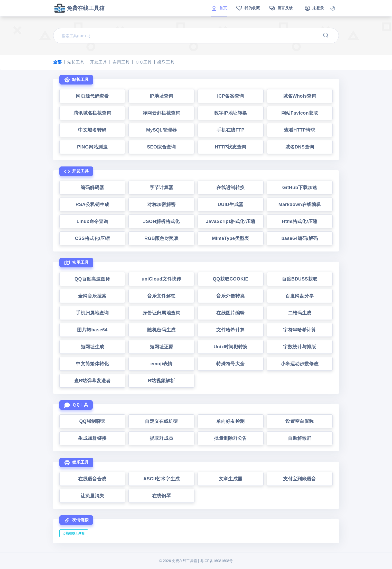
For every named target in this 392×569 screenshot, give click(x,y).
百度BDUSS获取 (300, 279)
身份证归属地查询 (161, 313)
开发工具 (99, 62)
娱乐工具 (166, 62)
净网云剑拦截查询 (161, 113)
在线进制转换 (230, 188)
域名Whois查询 (300, 96)
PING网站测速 (92, 147)
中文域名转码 (92, 130)
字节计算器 (162, 188)
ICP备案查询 (231, 96)
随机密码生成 (161, 330)
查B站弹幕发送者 (92, 381)
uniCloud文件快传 (161, 279)
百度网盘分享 (300, 296)
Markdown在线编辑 (300, 204)
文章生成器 (231, 479)
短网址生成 (92, 347)
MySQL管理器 (161, 130)
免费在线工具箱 (80, 8)
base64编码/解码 (300, 238)
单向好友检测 (230, 421)
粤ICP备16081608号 (217, 561)
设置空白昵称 (300, 421)
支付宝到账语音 (300, 479)
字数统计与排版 (300, 347)
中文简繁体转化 (92, 364)
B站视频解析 (161, 381)
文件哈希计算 (230, 330)
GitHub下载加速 (300, 188)
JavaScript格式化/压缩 (231, 221)
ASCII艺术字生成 (162, 479)
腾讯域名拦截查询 (92, 113)
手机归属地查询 (92, 313)
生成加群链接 (92, 438)
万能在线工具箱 (74, 533)
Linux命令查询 (92, 221)
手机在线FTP (231, 130)
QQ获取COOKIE (231, 279)
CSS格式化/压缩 (92, 238)
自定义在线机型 (161, 421)
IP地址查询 (161, 96)
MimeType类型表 (231, 238)
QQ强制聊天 (92, 421)
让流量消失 (92, 496)
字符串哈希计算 (300, 330)
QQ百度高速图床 (92, 279)
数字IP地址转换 (231, 113)
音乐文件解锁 (161, 296)
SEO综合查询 (161, 147)
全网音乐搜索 (92, 296)
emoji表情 (162, 364)
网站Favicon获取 (300, 113)
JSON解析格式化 (161, 221)
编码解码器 (92, 188)
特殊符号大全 (230, 364)
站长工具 (76, 62)
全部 (58, 62)
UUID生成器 (231, 204)
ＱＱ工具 (143, 62)
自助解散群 (300, 438)
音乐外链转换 (230, 296)
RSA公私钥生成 (92, 204)
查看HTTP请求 (300, 130)
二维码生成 (300, 313)
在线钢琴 (161, 496)
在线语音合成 (92, 479)
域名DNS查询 (300, 147)
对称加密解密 (161, 204)
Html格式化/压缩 (300, 221)
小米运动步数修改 (300, 364)
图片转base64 (92, 330)
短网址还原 (162, 347)
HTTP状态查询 (231, 147)
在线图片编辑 (230, 313)
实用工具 (121, 62)
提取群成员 (162, 438)
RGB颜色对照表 (161, 238)
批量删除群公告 (231, 438)
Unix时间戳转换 (230, 347)
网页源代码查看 (92, 96)
